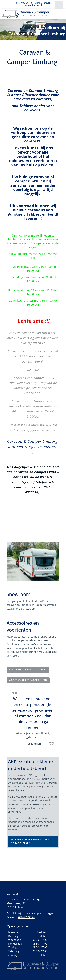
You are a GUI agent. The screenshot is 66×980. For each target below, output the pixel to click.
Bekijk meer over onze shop (28, 670)
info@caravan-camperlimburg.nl (34, 913)
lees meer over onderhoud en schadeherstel (31, 841)
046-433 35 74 (24, 3)
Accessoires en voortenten (28, 680)
